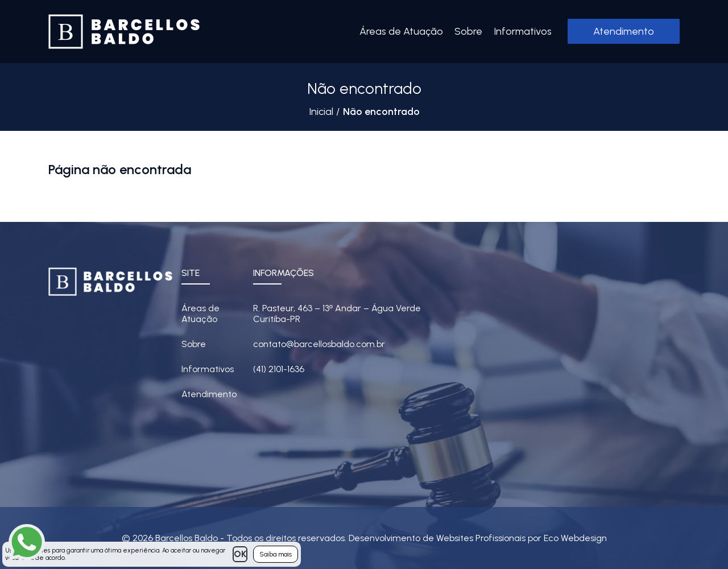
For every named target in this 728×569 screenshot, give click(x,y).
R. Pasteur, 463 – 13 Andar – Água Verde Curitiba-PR (337, 314)
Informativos (523, 31)
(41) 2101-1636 (279, 369)
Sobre (468, 31)
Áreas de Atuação (401, 31)
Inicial (321, 112)
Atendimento (624, 31)
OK (240, 554)
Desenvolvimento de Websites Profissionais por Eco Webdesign (478, 538)
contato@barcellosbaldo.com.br (319, 344)
